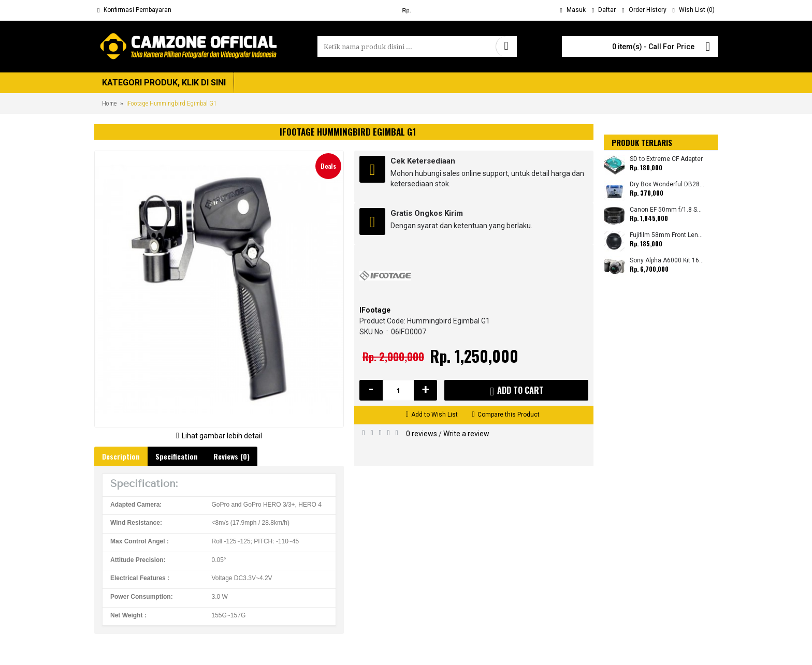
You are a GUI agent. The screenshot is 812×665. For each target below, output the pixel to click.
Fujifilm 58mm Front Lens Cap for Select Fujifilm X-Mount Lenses (667, 235)
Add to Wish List (434, 415)
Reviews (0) (231, 456)
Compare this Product (509, 415)
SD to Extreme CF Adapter (666, 159)
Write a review (466, 434)
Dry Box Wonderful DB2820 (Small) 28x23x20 (667, 184)
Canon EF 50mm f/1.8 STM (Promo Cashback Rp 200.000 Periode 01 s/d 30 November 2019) (667, 210)
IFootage (375, 310)
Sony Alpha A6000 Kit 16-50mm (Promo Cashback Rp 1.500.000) (667, 261)
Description (121, 456)
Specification (177, 456)
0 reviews (422, 434)
